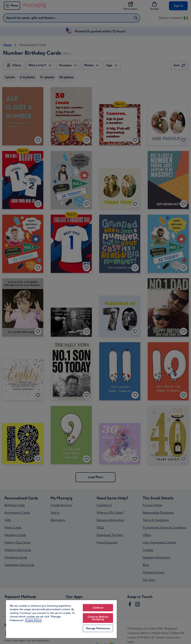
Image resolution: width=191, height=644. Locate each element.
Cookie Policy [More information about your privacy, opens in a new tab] (33, 620)
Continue (98, 608)
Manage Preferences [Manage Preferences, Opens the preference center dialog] (98, 628)
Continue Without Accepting (98, 618)
